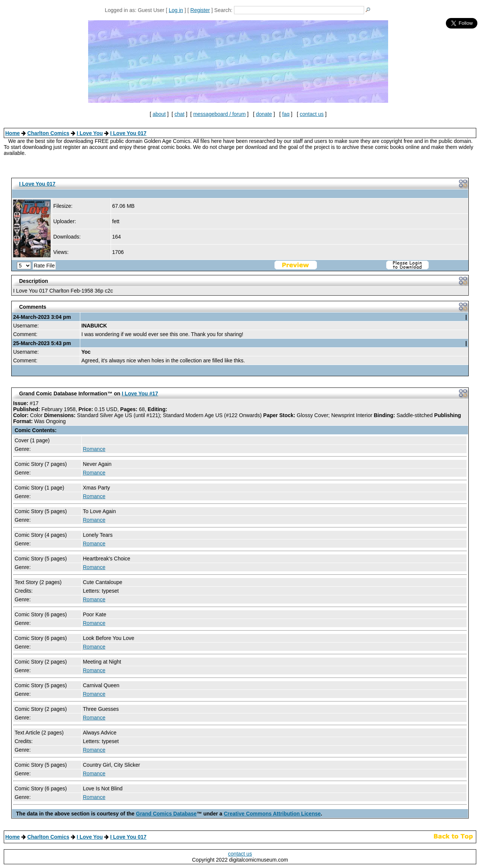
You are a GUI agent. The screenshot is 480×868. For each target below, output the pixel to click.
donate (264, 114)
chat (179, 114)
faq (286, 114)
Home (13, 133)
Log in (176, 10)
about (159, 114)
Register (200, 10)
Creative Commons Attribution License (272, 814)
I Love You (90, 133)
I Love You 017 (128, 133)
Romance (94, 449)
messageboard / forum (219, 114)
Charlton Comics (48, 133)
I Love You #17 (140, 393)
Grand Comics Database (166, 814)
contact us (312, 114)
